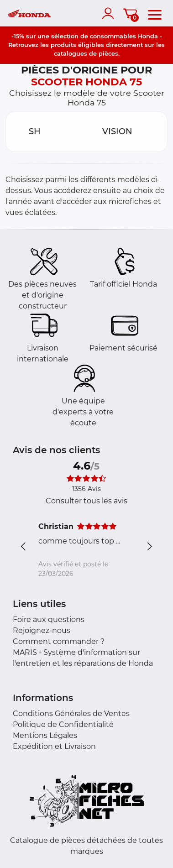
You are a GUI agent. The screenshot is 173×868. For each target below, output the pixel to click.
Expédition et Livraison (54, 746)
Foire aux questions (49, 620)
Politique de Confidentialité (63, 724)
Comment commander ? (59, 641)
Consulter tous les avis (86, 501)
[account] (110, 13)
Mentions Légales (45, 735)
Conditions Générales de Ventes (71, 714)
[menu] (155, 13)
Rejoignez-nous (42, 630)
